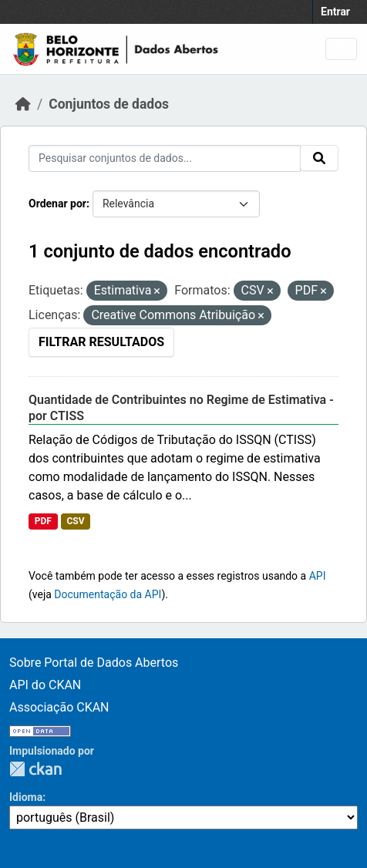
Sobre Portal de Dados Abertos (94, 663)
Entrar (335, 12)
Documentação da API (108, 594)
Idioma (26, 797)
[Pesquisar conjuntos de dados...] (165, 158)
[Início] (23, 104)
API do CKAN (45, 685)
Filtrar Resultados (101, 342)
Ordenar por (57, 204)
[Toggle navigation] (341, 49)
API (318, 576)
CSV (75, 521)
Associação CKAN (59, 707)
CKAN (35, 769)
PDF (43, 521)
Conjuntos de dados (109, 104)
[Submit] (319, 158)
